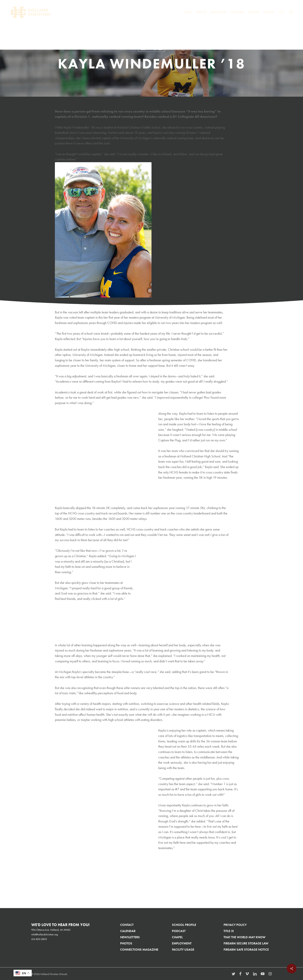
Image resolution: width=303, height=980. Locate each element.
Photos (126, 943)
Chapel (177, 937)
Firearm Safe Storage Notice (246, 950)
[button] (291, 12)
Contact (127, 925)
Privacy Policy (235, 925)
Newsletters (130, 937)
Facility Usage (183, 950)
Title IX (229, 931)
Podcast (179, 931)
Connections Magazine (139, 950)
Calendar (128, 931)
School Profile (184, 925)
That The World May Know (245, 937)
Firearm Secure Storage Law (246, 943)
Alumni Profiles (151, 49)
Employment (182, 943)
